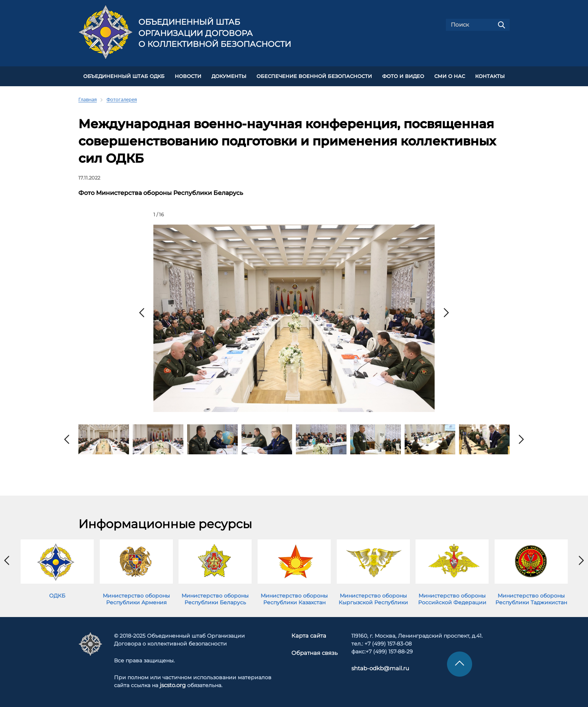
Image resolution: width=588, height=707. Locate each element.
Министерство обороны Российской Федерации (452, 598)
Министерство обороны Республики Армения (136, 598)
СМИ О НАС (450, 76)
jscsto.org (173, 684)
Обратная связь (314, 652)
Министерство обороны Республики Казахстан (294, 598)
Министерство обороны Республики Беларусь (215, 598)
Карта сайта (309, 635)
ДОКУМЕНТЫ (229, 76)
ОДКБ (57, 594)
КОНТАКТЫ (490, 76)
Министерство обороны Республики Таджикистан (531, 598)
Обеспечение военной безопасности (314, 76)
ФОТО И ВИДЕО (403, 76)
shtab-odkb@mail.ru (377, 667)
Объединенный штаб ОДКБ (124, 76)
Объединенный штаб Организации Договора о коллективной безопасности (215, 33)
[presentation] (142, 311)
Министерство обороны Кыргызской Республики (373, 598)
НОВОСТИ (188, 76)
